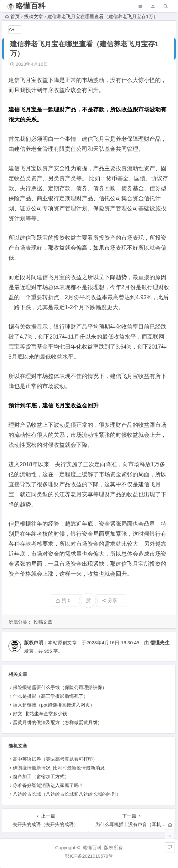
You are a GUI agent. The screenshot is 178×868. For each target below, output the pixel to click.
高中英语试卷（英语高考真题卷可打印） (55, 759)
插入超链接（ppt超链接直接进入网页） (54, 705)
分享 (110, 600)
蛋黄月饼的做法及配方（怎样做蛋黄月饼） (58, 722)
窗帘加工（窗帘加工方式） (41, 776)
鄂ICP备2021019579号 (89, 856)
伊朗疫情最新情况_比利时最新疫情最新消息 (59, 768)
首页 (12, 16)
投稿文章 (34, 16)
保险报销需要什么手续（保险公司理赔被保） (60, 687)
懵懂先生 (160, 643)
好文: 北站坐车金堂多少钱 (40, 714)
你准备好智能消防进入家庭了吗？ (48, 785)
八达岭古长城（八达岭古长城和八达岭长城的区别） (67, 794)
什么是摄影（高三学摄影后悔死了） (50, 696)
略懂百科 (30, 6)
